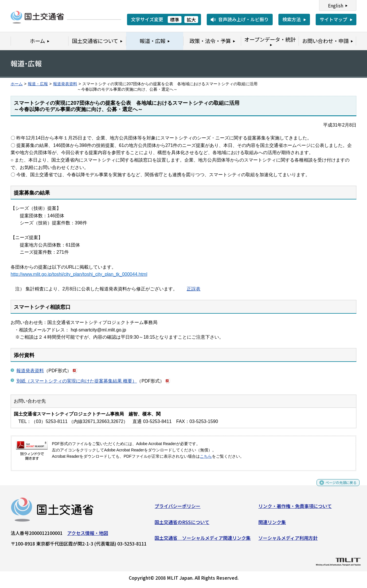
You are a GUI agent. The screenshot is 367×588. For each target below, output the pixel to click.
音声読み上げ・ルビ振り (243, 19)
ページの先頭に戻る (336, 487)
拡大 (191, 20)
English (336, 5)
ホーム (17, 84)
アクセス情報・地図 (88, 535)
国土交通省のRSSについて (182, 524)
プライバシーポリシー (177, 508)
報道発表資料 (65, 84)
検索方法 (292, 19)
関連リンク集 (272, 524)
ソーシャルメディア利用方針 (288, 540)
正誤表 (194, 289)
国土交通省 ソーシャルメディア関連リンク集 (203, 540)
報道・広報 (38, 84)
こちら (206, 456)
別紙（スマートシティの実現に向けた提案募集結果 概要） (77, 381)
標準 (175, 20)
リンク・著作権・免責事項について (295, 508)
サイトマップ (333, 19)
